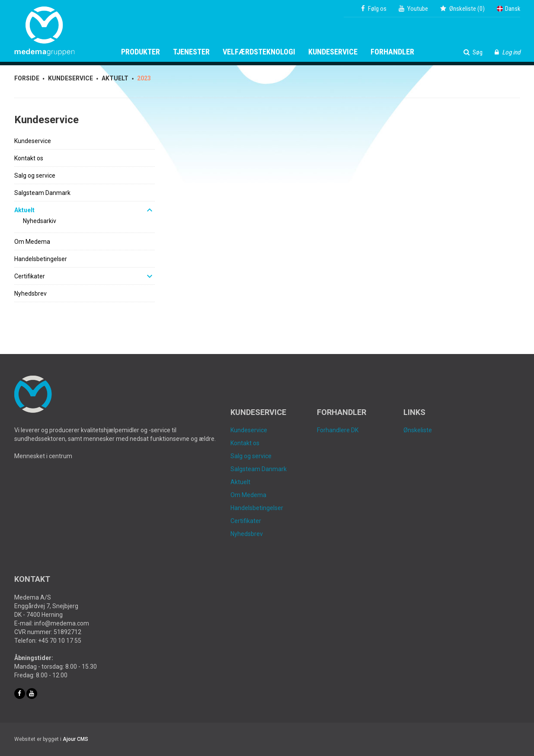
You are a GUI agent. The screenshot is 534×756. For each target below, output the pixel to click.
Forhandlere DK (338, 430)
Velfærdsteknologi (259, 52)
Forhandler (392, 52)
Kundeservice (333, 52)
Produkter (141, 52)
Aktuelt (24, 210)
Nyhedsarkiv (40, 221)
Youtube (413, 9)
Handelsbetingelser (41, 259)
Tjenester (191, 52)
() (462, 9)
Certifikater (30, 276)
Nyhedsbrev (30, 293)
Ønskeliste (418, 430)
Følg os (374, 9)
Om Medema (32, 242)
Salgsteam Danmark (42, 193)
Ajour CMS (75, 739)
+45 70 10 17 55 (60, 641)
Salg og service (35, 175)
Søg (473, 52)
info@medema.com (62, 623)
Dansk (508, 9)
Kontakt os (29, 158)
